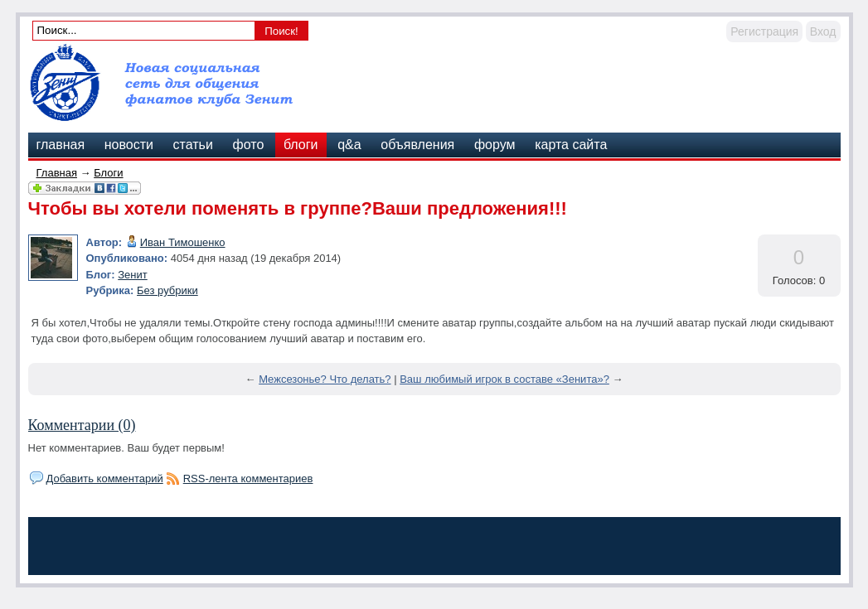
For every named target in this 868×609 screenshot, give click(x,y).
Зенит (132, 275)
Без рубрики (167, 290)
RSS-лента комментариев (248, 479)
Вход (823, 31)
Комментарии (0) (82, 425)
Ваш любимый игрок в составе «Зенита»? (504, 379)
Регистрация (764, 31)
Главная (57, 173)
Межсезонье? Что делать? (325, 379)
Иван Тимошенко (183, 242)
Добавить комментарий (105, 479)
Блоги (108, 173)
